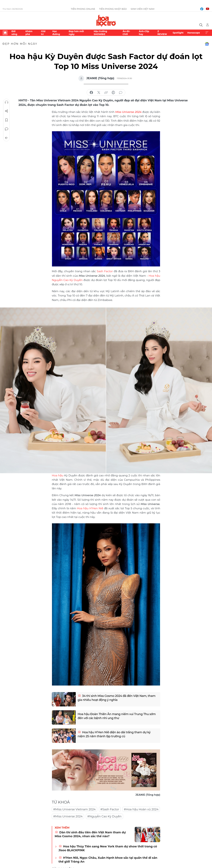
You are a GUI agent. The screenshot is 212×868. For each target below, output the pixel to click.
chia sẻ (91, 93)
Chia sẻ (7, 111)
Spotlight (178, 33)
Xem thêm (207, 33)
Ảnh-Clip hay (144, 33)
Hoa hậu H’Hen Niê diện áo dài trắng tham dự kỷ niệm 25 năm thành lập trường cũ (114, 734)
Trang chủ (5, 33)
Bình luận (7, 129)
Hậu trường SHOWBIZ (100, 33)
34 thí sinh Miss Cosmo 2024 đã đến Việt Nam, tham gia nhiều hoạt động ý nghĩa (117, 698)
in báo (113, 93)
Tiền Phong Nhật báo (113, 9)
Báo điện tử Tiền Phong (106, 21)
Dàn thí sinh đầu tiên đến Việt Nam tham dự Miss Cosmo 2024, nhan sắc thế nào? (90, 834)
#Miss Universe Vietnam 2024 (74, 809)
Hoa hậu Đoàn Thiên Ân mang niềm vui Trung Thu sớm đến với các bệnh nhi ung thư (117, 716)
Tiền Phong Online (83, 9)
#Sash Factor (110, 809)
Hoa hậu (58, 475)
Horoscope (194, 33)
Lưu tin (7, 120)
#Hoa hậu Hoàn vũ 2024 (141, 809)
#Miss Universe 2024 (68, 816)
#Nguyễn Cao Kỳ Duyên (104, 816)
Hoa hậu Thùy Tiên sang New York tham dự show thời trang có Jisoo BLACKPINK (108, 848)
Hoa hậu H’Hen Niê (90, 508)
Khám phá (29, 33)
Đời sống (14, 33)
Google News (207, 44)
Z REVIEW (162, 33)
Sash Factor (105, 271)
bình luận (121, 93)
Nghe (7, 102)
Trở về (7, 138)
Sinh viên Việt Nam (143, 9)
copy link (106, 93)
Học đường (56, 33)
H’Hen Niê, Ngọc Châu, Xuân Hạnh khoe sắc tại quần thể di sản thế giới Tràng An (108, 860)
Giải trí (43, 33)
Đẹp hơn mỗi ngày (76, 33)
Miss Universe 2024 (128, 112)
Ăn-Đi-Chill (126, 33)
